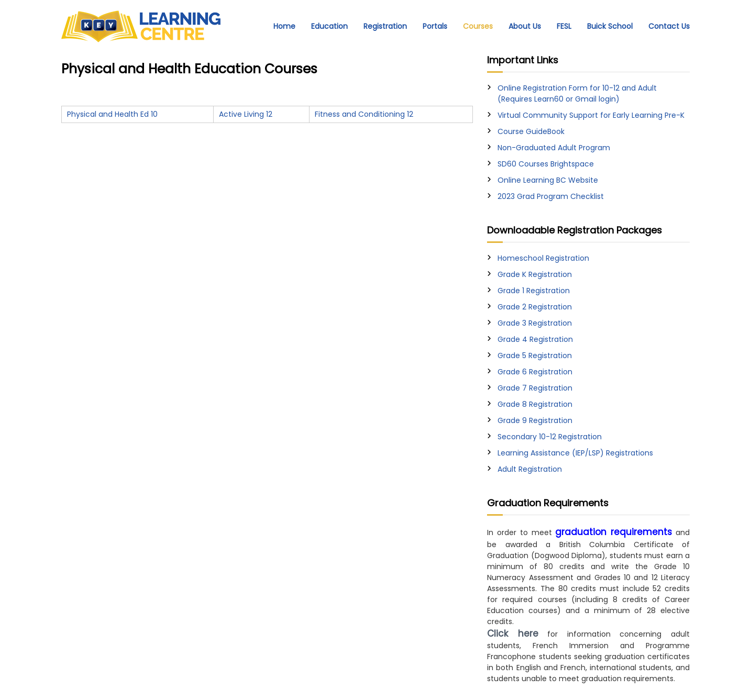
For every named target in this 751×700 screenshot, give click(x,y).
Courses (478, 26)
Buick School (610, 26)
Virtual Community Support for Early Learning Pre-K (591, 115)
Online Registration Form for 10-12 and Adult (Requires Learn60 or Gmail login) (577, 93)
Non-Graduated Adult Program (554, 148)
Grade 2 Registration (535, 307)
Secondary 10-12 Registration (550, 437)
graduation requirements (614, 532)
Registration (385, 26)
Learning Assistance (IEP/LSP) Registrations (575, 453)
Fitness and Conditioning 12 (364, 114)
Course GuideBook (531, 131)
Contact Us (669, 26)
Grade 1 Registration (534, 291)
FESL (564, 26)
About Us (525, 26)
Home (284, 26)
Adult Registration (530, 469)
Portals (435, 26)
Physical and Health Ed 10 (112, 114)
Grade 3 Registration (535, 323)
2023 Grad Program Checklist (551, 196)
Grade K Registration (535, 274)
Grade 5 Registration (535, 355)
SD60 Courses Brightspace (546, 164)
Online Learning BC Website (548, 180)
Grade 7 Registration (535, 388)
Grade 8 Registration (535, 404)
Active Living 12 (246, 114)
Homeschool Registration (543, 258)
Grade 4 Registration (535, 339)
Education (329, 26)
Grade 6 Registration (535, 372)
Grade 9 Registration (535, 420)
